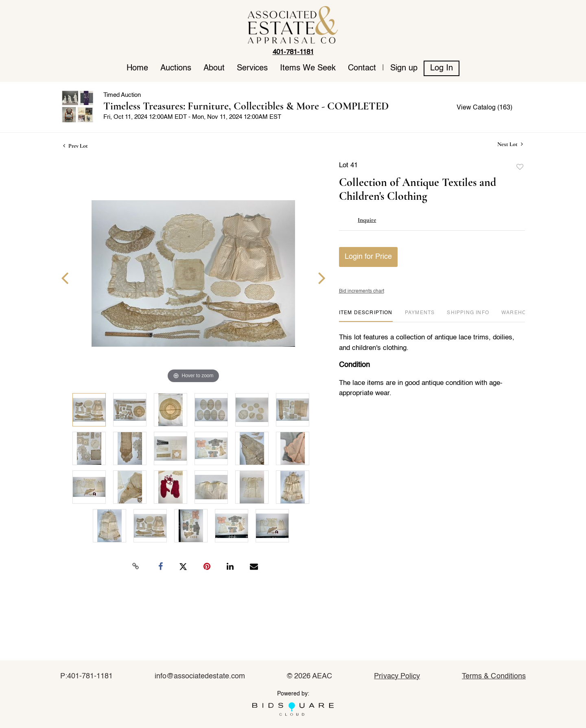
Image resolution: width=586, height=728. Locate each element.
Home (137, 68)
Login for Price (368, 257)
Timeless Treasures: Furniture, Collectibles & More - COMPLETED (246, 106)
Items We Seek (308, 68)
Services (252, 68)
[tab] (366, 316)
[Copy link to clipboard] (136, 566)
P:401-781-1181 (86, 676)
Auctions (176, 68)
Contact (362, 68)
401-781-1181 (293, 52)
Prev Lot (75, 146)
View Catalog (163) (484, 108)
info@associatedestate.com (200, 676)
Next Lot (510, 144)
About (214, 68)
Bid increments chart (362, 291)
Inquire (367, 220)
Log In (442, 68)
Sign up (404, 68)
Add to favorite (520, 167)
